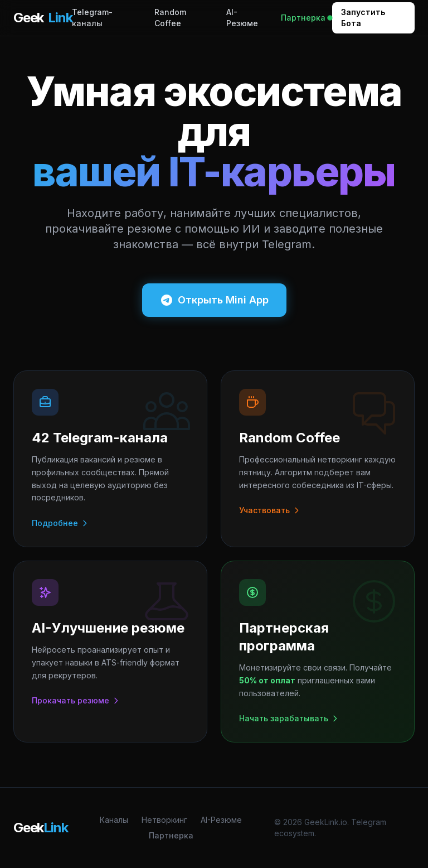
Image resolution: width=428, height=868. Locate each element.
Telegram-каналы (92, 18)
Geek (43, 18)
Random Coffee (170, 18)
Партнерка (307, 18)
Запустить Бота (363, 18)
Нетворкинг (164, 820)
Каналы (114, 820)
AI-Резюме (242, 18)
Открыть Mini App (214, 300)
